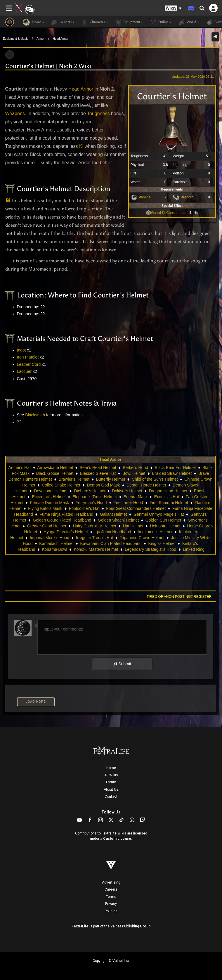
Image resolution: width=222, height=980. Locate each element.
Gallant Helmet (113, 514)
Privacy (111, 904)
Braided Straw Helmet (172, 473)
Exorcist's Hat (167, 497)
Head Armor (61, 39)
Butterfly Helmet (111, 479)
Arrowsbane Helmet (55, 468)
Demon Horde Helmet (146, 485)
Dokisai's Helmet (127, 491)
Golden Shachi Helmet (118, 520)
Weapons (15, 114)
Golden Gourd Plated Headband (62, 520)
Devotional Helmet (51, 491)
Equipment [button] (129, 22)
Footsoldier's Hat (84, 508)
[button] (173, 8)
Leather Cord (29, 364)
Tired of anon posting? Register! (180, 597)
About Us (111, 789)
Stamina (144, 197)
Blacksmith (35, 415)
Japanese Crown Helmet (142, 538)
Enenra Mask (136, 497)
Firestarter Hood (128, 503)
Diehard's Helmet (90, 491)
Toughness (98, 114)
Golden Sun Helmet (163, 520)
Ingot (21, 350)
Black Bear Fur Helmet (175, 468)
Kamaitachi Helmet (56, 543)
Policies (111, 911)
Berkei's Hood (135, 468)
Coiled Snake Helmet (61, 485)
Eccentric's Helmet (49, 497)
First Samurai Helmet (169, 503)
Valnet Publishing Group (130, 926)
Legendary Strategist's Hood (150, 549)
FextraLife (80, 926)
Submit (122, 664)
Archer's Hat (20, 468)
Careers (111, 889)
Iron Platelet (28, 357)
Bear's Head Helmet (98, 468)
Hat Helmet (133, 526)
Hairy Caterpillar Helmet (94, 526)
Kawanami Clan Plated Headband (111, 543)
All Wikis (111, 775)
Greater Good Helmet (47, 526)
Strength (187, 197)
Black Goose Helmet (55, 473)
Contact (111, 797)
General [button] (62, 22)
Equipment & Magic (16, 39)
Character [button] (94, 22)
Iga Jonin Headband (113, 532)
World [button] (188, 22)
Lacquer (24, 371)
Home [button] (34, 22)
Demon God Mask (103, 485)
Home (111, 768)
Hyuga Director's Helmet (66, 532)
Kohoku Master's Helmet (96, 549)
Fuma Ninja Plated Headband (67, 514)
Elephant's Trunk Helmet (95, 497)
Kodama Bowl (54, 549)
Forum (111, 782)
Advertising (111, 882)
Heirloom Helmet (165, 526)
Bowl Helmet (134, 473)
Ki (81, 146)
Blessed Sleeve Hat (98, 473)
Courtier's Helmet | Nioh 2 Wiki (48, 66)
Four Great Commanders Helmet (136, 508)
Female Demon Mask (50, 503)
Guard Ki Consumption (167, 213)
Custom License (117, 839)
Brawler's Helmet (74, 479)
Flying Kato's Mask (45, 508)
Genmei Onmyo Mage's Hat (159, 514)
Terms (111, 897)
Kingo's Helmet (162, 543)
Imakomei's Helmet (155, 532)
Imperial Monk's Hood (50, 538)
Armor (40, 39)
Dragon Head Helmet (168, 491)
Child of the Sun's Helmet (155, 479)
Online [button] (160, 22)
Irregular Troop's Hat (94, 538)
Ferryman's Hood (91, 503)
